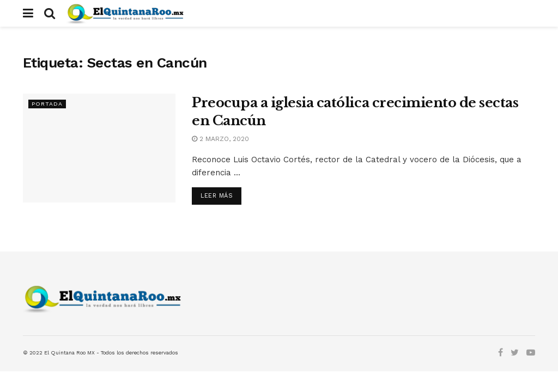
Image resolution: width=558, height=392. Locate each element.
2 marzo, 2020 (220, 139)
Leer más (217, 196)
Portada (47, 104)
